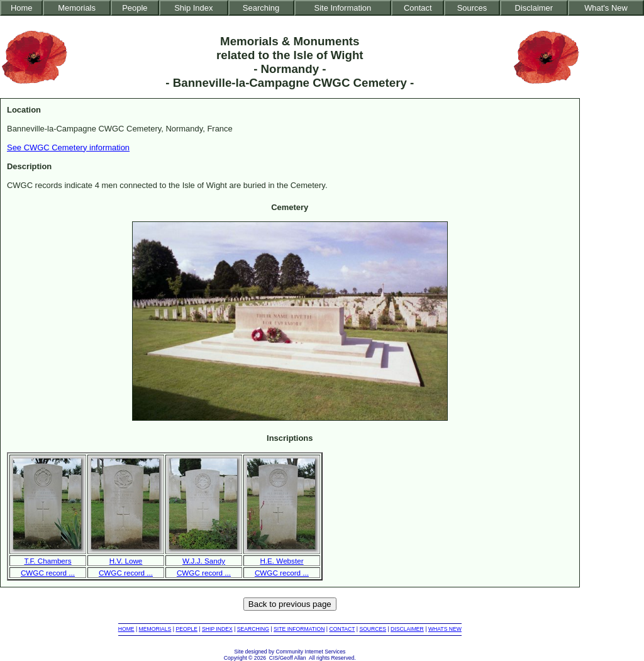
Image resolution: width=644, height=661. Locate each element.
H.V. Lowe (126, 561)
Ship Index (193, 8)
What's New (606, 8)
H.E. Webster (281, 561)
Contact (418, 8)
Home (22, 8)
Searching (261, 8)
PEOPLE (186, 629)
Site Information (343, 8)
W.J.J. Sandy (204, 561)
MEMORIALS (155, 629)
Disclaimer (534, 8)
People (135, 8)
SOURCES (373, 629)
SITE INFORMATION (299, 629)
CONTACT (342, 629)
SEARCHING (253, 629)
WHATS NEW (445, 629)
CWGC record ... (48, 573)
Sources (472, 8)
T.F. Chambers (47, 561)
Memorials (77, 8)
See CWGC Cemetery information (68, 147)
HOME (126, 629)
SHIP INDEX (217, 629)
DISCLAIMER (407, 629)
